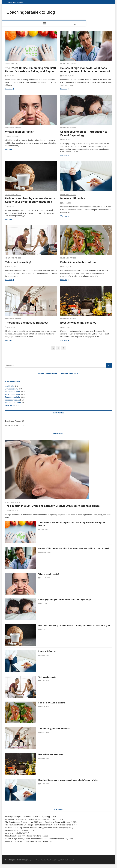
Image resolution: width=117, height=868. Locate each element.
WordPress (50, 860)
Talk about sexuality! (18, 262)
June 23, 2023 (66, 203)
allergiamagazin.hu (13, 392)
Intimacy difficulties (73, 198)
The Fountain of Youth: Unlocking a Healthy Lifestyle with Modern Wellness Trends (52, 506)
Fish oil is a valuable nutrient (78, 262)
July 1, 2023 (10, 206)
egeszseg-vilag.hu (12, 400)
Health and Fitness (13, 64)
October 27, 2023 (67, 76)
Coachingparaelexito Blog (31, 12)
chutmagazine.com (13, 381)
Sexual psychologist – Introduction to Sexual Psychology (65, 600)
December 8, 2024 (12, 511)
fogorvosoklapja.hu (13, 397)
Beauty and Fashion (13, 421)
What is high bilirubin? (19, 132)
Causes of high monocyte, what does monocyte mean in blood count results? (74, 548)
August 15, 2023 (11, 136)
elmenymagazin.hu (13, 394)
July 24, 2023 (66, 140)
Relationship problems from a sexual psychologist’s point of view (68, 780)
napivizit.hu (10, 386)
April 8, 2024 (10, 76)
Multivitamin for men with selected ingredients (23, 836)
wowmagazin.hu (12, 389)
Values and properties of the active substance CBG (25, 841)
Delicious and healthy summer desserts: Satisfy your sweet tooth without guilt (74, 626)
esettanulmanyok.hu (13, 403)
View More (9, 89)
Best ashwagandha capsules (78, 323)
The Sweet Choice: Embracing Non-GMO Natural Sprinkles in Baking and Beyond (38, 822)
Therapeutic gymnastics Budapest (27, 323)
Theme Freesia (41, 860)
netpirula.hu (10, 405)
